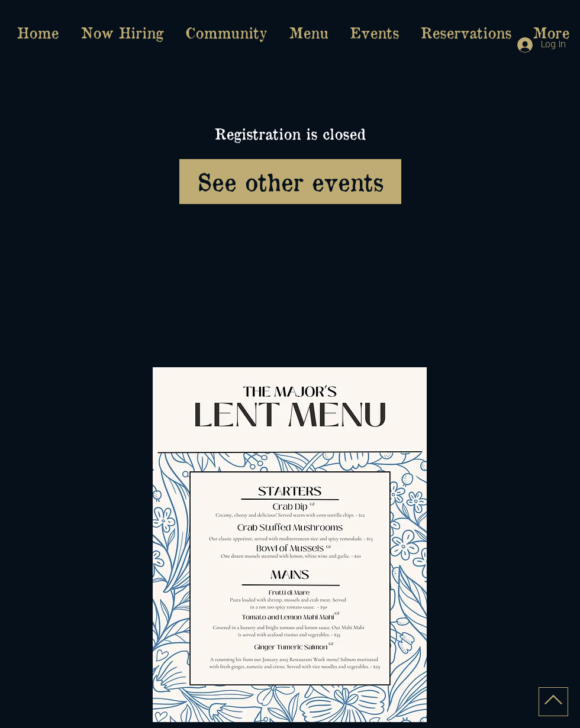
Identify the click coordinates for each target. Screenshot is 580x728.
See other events (290, 181)
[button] (308, 33)
